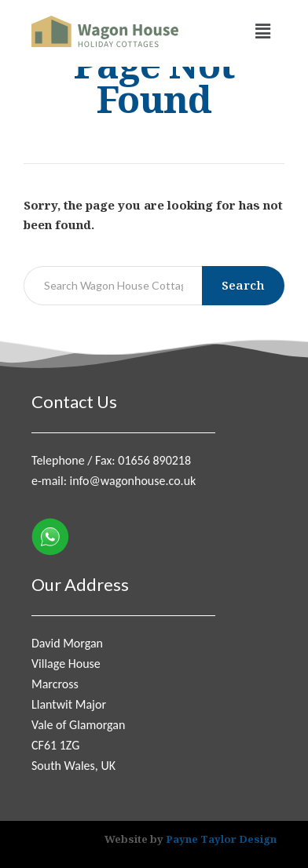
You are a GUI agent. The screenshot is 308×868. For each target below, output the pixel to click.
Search (243, 285)
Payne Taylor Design (221, 839)
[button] (263, 31)
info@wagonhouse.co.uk (133, 481)
